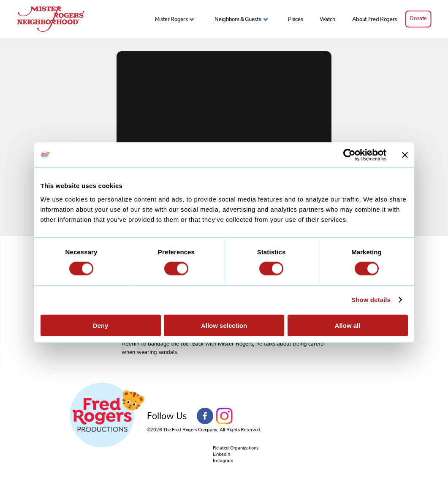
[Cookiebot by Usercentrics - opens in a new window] (349, 155)
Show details (371, 300)
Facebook (205, 416)
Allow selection (224, 325)
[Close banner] (405, 155)
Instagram (224, 416)
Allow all (348, 325)
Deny (101, 325)
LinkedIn (221, 454)
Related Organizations (236, 448)
